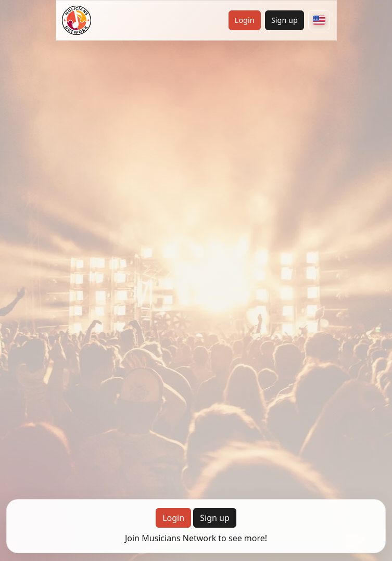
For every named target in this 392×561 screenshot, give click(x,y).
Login (245, 20)
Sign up (284, 20)
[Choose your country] (319, 20)
